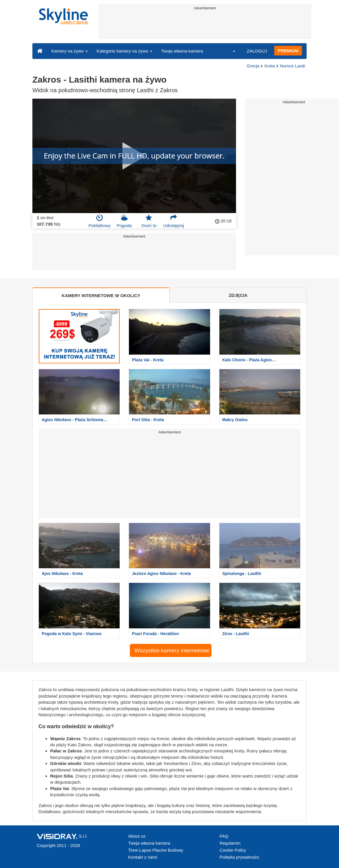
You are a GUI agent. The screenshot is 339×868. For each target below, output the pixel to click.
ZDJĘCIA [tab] (238, 295)
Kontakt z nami (143, 857)
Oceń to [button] (149, 221)
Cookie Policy (233, 850)
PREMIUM (288, 51)
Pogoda (124, 221)
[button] (230, 51)
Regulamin (230, 843)
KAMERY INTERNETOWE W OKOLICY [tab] (101, 296)
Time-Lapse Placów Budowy (156, 850)
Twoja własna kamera (182, 51)
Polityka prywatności (240, 857)
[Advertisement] (205, 25)
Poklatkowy (99, 221)
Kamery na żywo (70, 51)
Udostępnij (173, 221)
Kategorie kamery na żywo (124, 51)
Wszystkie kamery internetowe (173, 650)
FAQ (224, 836)
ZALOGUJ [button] (257, 51)
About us (137, 836)
